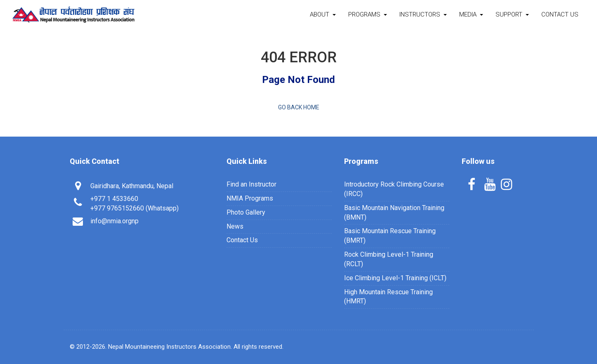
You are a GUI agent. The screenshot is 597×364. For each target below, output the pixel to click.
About (323, 14)
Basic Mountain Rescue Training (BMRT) (390, 236)
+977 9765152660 (117, 208)
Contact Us (560, 14)
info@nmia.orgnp (114, 221)
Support (512, 14)
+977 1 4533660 (114, 199)
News (235, 226)
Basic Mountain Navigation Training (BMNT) (394, 213)
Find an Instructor (251, 184)
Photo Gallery (246, 212)
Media (471, 14)
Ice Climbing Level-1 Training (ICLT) (395, 278)
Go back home (299, 107)
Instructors (423, 14)
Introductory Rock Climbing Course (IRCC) (394, 189)
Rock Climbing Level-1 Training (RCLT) (389, 259)
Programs (368, 14)
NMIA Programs (250, 198)
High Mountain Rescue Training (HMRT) (388, 297)
